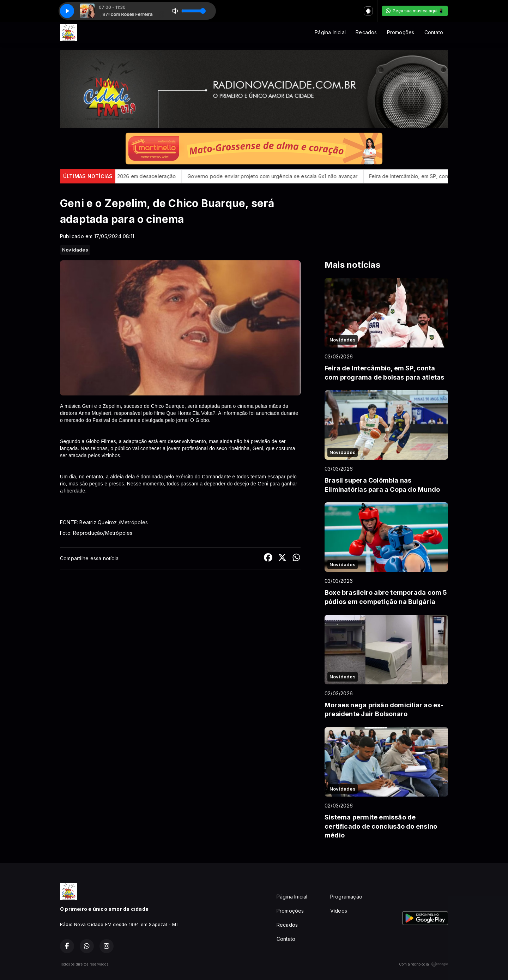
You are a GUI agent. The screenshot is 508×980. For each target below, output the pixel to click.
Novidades (75, 250)
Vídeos (339, 911)
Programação (346, 897)
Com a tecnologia (424, 964)
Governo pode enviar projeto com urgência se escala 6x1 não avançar (282, 176)
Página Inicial (330, 32)
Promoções (401, 32)
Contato (434, 32)
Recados (366, 32)
